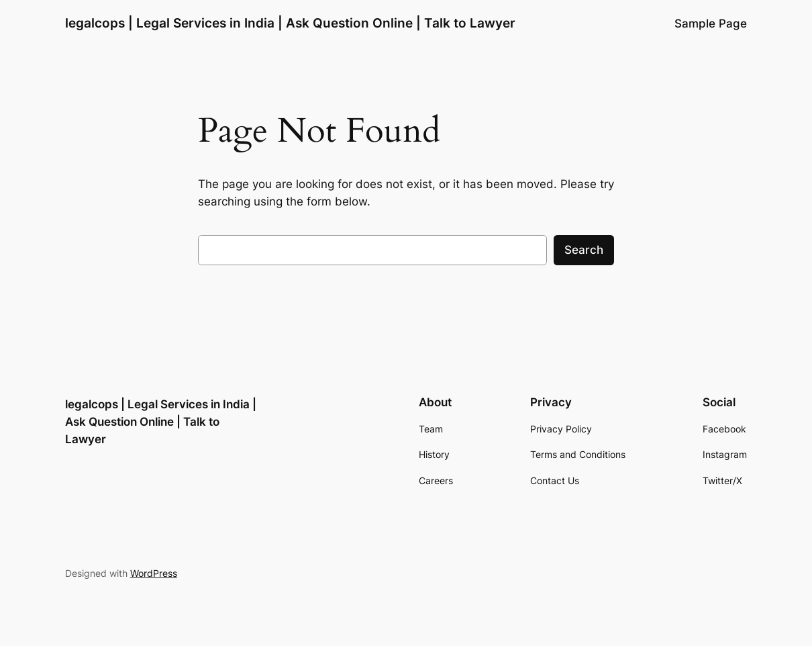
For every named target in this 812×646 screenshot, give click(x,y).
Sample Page (711, 24)
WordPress (154, 573)
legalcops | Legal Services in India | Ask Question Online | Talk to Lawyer (290, 23)
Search (584, 250)
